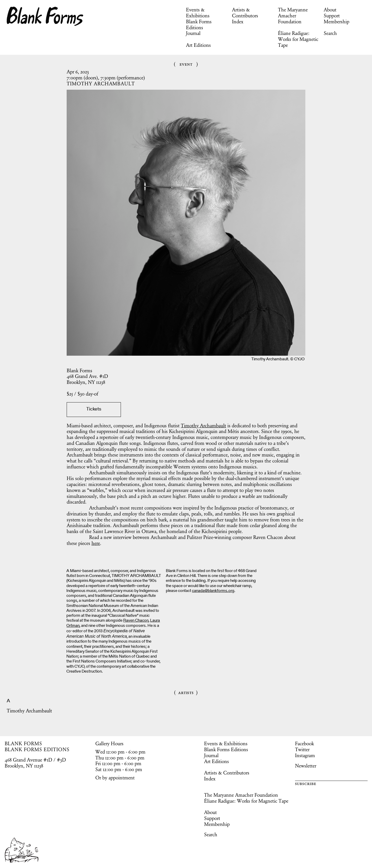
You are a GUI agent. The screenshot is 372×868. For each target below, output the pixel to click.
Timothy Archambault (203, 425)
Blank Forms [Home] (45, 16)
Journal (193, 33)
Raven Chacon (136, 621)
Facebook (304, 743)
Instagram (305, 755)
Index (238, 21)
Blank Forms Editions (199, 24)
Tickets (94, 409)
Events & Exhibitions (198, 13)
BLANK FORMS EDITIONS (37, 749)
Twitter (302, 749)
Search (330, 33)
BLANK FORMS (24, 743)
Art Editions (198, 45)
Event (186, 64)
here (96, 543)
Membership (336, 21)
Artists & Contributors (245, 13)
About (330, 10)
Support (332, 16)
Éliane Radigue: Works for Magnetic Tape (298, 39)
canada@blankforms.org (213, 591)
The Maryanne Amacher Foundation (293, 16)
